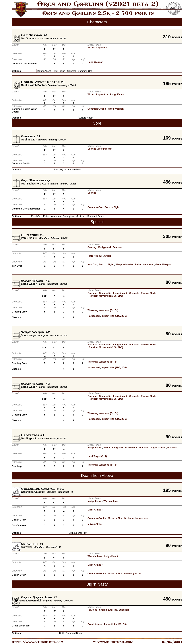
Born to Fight (112, 207)
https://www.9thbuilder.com (37, 642)
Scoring (92, 149)
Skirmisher (131, 448)
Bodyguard (105, 247)
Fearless (118, 247)
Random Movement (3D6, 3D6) (106, 296)
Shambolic (105, 293)
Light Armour (95, 510)
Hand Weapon (95, 62)
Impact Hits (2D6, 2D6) (114, 316)
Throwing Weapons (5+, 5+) (103, 310)
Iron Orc (92, 264)
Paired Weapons (144, 264)
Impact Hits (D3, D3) (115, 624)
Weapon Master (124, 264)
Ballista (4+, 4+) (133, 573)
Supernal (124, 610)
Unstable (134, 293)
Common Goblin (97, 109)
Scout (107, 448)
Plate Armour (95, 256)
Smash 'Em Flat (108, 610)
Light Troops (158, 448)
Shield (108, 256)
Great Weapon (163, 264)
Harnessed (94, 316)
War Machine (111, 501)
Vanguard (117, 448)
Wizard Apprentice (98, 48)
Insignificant (117, 94)
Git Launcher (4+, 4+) (136, 518)
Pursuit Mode (148, 293)
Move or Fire (115, 518)
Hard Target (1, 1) (97, 456)
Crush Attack (95, 624)
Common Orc (95, 207)
